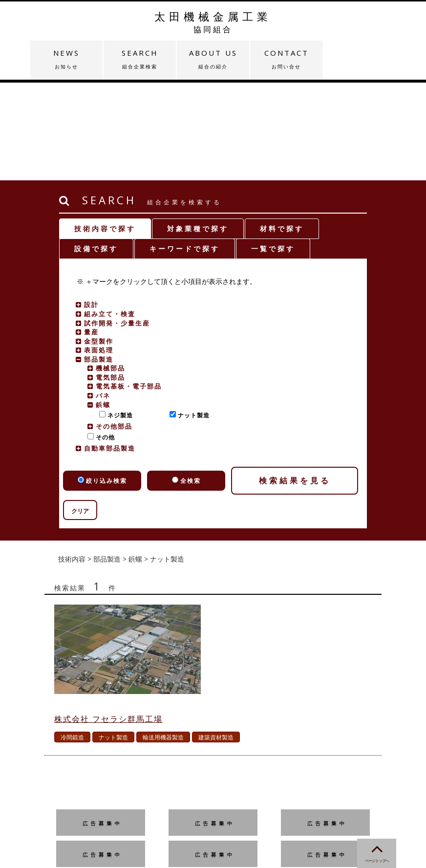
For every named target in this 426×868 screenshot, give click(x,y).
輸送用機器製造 (163, 640)
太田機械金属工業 (213, 22)
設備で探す (96, 151)
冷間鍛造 (72, 640)
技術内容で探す (105, 131)
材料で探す (282, 131)
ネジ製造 (118, 317)
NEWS (66, 59)
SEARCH (140, 59)
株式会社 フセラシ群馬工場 (108, 621)
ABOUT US (213, 59)
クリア (80, 413)
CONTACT (286, 59)
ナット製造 (192, 317)
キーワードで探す (185, 151)
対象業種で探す (198, 131)
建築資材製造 (216, 640)
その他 (103, 339)
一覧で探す (273, 151)
